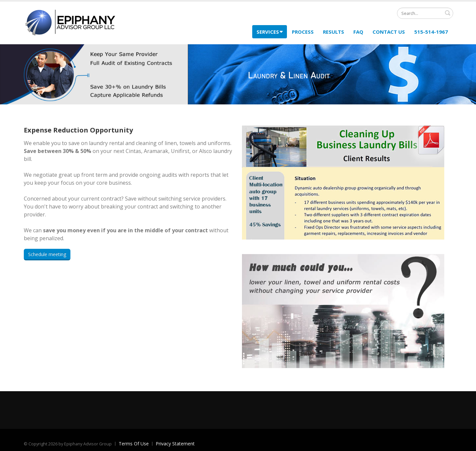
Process (303, 32)
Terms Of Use (134, 444)
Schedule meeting (47, 254)
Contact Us (389, 32)
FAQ (358, 32)
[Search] (425, 13)
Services (270, 32)
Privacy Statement (175, 444)
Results (334, 32)
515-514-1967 (431, 32)
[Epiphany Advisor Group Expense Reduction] (70, 22)
